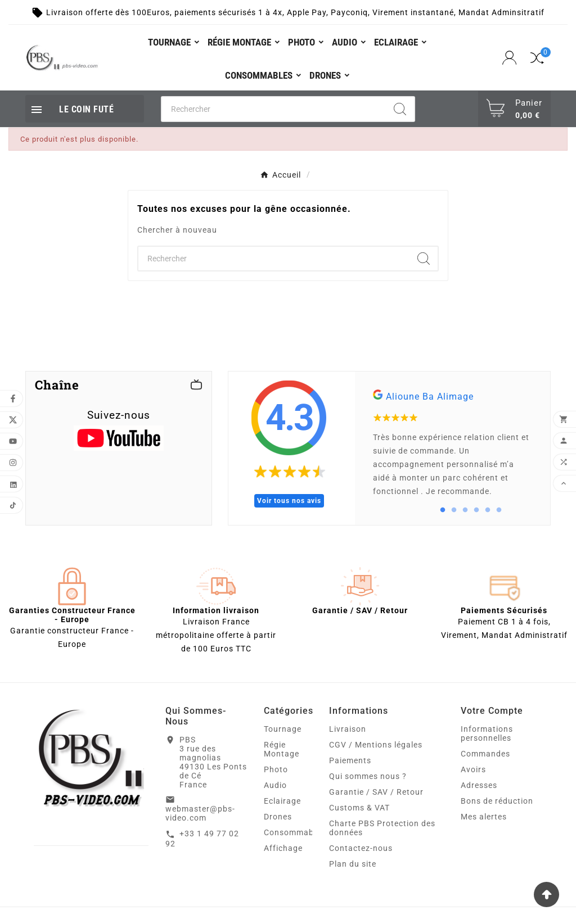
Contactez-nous (361, 848)
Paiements (350, 760)
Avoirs (473, 769)
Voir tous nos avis (289, 501)
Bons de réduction (497, 801)
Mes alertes (484, 817)
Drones (278, 817)
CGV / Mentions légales (376, 745)
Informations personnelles (487, 733)
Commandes (485, 754)
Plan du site (353, 864)
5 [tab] (488, 510)
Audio (275, 785)
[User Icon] (511, 58)
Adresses (479, 785)
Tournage (283, 729)
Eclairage (282, 801)
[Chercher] (274, 109)
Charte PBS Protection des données (382, 828)
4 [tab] (476, 510)
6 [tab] (499, 510)
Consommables (294, 832)
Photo (276, 769)
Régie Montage (282, 749)
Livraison (348, 729)
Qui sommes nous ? (368, 776)
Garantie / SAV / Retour (376, 792)
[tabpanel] (453, 448)
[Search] (400, 109)
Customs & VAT (359, 808)
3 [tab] (465, 510)
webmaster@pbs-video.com (200, 813)
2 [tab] (454, 510)
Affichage (283, 848)
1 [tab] (443, 510)
